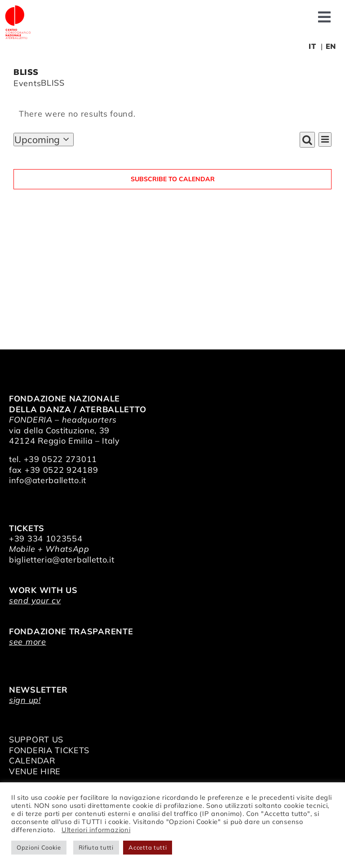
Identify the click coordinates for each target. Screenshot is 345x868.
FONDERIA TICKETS (49, 750)
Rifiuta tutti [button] (96, 847)
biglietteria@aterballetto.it (62, 560)
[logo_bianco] (18, 8)
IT (312, 46)
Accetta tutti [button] (148, 847)
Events (27, 83)
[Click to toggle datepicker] (44, 140)
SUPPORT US (36, 739)
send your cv (35, 600)
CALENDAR (32, 761)
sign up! (25, 700)
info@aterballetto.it (48, 480)
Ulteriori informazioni (96, 830)
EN (331, 46)
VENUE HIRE (35, 771)
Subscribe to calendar (173, 179)
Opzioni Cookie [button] (39, 847)
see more (28, 642)
